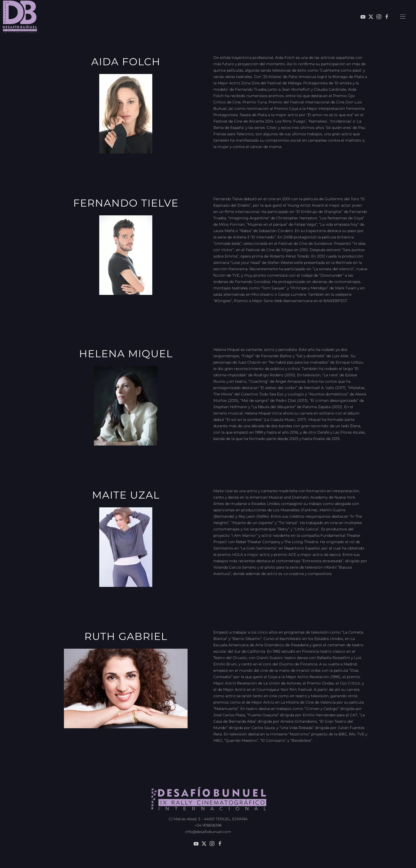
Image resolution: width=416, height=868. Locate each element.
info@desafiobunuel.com (208, 831)
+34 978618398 (208, 824)
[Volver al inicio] (20, 17)
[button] (403, 17)
